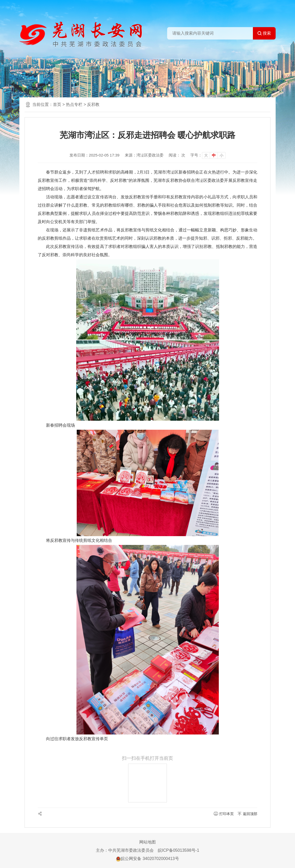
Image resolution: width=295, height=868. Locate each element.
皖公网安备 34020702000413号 (147, 859)
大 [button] (206, 155)
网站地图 (147, 842)
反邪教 (93, 104)
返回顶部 (250, 814)
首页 (57, 104)
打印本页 (227, 814)
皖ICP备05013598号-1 (178, 850)
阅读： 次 (177, 155)
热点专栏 (74, 104)
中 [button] (214, 155)
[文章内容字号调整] (208, 155)
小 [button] (222, 155)
